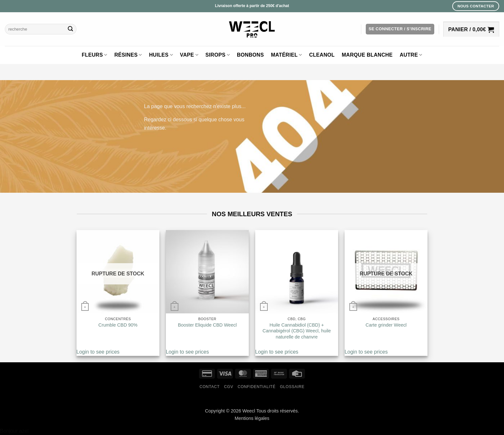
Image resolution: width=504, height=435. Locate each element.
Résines (128, 55)
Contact (210, 387)
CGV (229, 387)
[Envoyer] (70, 29)
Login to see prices (98, 352)
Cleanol (322, 55)
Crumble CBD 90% (118, 325)
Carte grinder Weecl (386, 325)
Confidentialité (256, 387)
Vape (189, 55)
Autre (411, 55)
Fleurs (94, 55)
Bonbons (250, 55)
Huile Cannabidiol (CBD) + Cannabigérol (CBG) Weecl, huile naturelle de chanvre (297, 331)
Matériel (287, 55)
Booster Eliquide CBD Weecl (207, 325)
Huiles (161, 55)
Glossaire (292, 387)
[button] (400, 29)
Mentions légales (252, 418)
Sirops (218, 55)
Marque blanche (367, 55)
